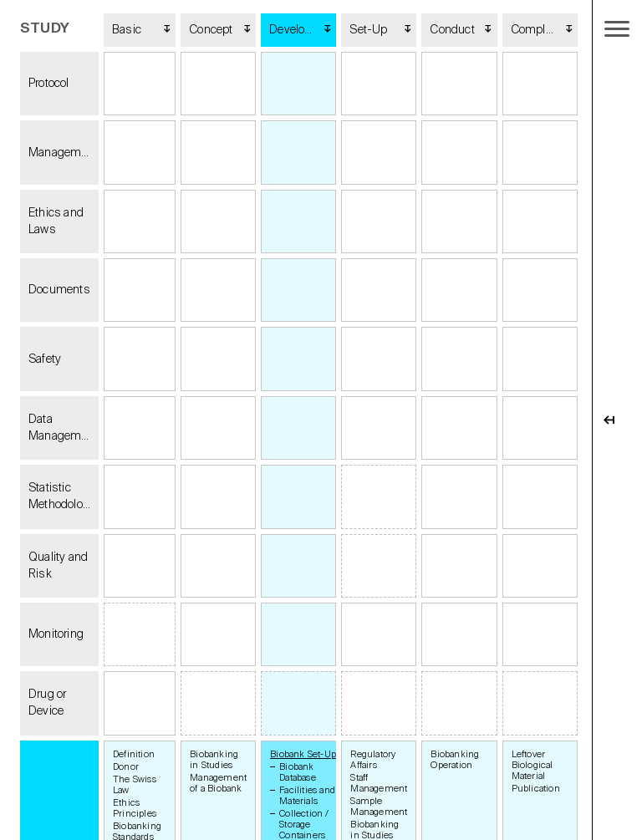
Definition (134, 754)
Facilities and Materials (307, 796)
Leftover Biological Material (532, 765)
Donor (126, 767)
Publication (536, 789)
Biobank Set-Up (303, 754)
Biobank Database (298, 772)
